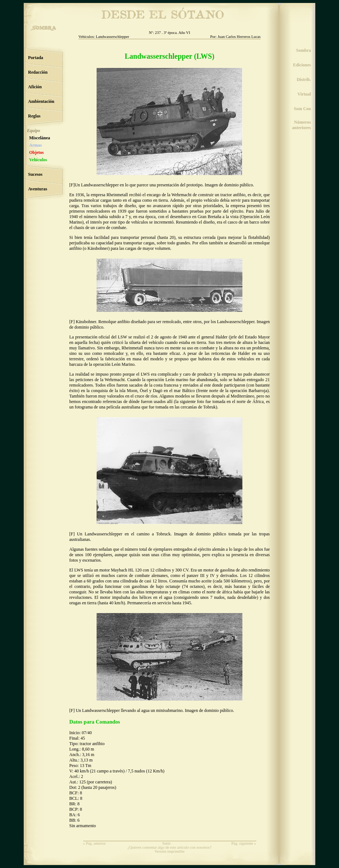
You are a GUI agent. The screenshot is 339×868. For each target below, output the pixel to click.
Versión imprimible (170, 851)
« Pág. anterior (94, 843)
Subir (166, 843)
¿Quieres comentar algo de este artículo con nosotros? (169, 847)
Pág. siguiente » (244, 843)
